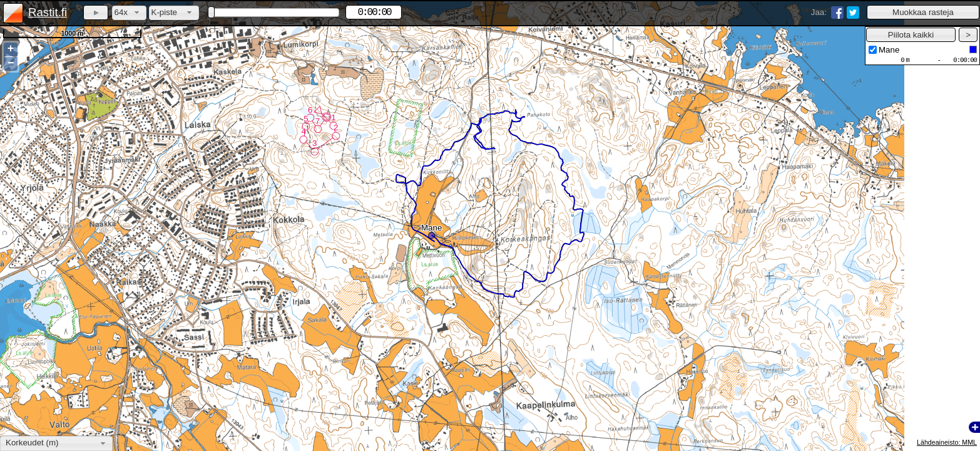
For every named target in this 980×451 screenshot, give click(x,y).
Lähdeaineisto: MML (947, 442)
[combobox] (129, 13)
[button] (923, 12)
